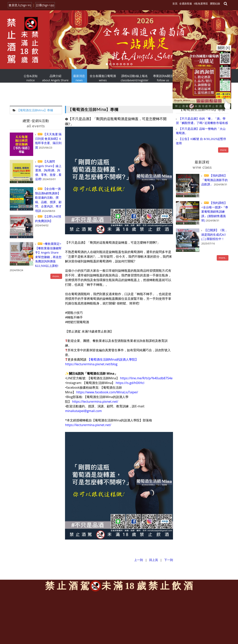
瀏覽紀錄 (215, 4)
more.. (56, 276)
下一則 (169, 560)
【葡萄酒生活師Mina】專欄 (35, 110)
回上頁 (154, 560)
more (223, 150)
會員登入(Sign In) (20, 5)
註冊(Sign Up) (45, 5)
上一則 (139, 560)
